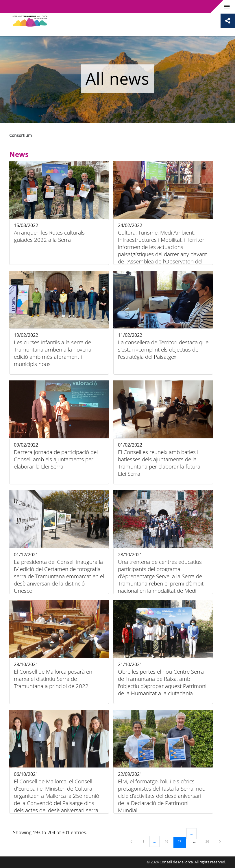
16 (169, 841)
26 (209, 841)
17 (182, 841)
